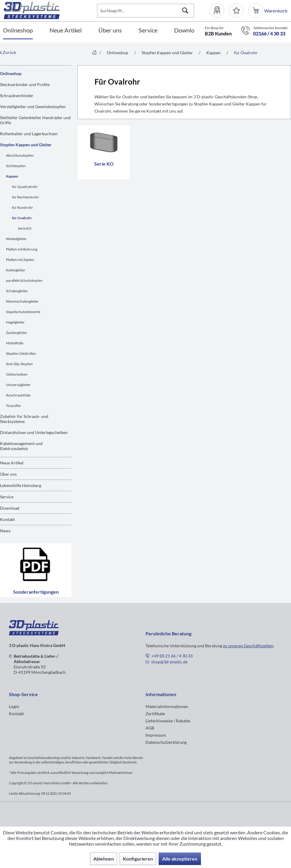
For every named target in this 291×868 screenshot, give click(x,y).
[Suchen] (185, 11)
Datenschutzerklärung (166, 742)
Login (14, 706)
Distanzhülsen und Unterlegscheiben (34, 432)
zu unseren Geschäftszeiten (248, 646)
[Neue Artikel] (66, 31)
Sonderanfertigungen (36, 570)
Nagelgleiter (15, 322)
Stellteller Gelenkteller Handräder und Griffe (35, 120)
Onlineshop (11, 73)
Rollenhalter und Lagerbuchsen (29, 134)
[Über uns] (110, 31)
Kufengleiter (16, 270)
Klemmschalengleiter (22, 301)
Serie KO (25, 228)
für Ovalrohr (22, 218)
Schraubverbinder (17, 95)
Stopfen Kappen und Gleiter (26, 145)
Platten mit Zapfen (20, 260)
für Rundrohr (23, 207)
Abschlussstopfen (20, 155)
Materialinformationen (167, 706)
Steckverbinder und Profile (25, 84)
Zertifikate (155, 714)
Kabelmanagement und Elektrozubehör (21, 446)
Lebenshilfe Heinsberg (21, 485)
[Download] (187, 31)
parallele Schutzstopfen (24, 280)
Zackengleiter (17, 333)
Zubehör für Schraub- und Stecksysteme (24, 419)
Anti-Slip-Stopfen (19, 364)
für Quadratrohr (25, 187)
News (5, 531)
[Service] (148, 31)
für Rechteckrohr (25, 197)
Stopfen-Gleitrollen (21, 353)
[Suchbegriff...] (145, 11)
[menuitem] (219, 11)
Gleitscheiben (17, 374)
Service (7, 497)
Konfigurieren (138, 859)
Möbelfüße (15, 343)
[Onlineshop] (18, 31)
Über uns (8, 474)
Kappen (12, 176)
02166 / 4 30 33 (269, 34)
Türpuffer (14, 406)
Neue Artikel (12, 463)
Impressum (156, 735)
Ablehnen (104, 859)
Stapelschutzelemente (23, 312)
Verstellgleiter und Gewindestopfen (33, 106)
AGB (150, 728)
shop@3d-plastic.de (169, 662)
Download (10, 508)
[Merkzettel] (236, 11)
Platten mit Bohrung (22, 249)
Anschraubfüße (18, 395)
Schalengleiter (17, 291)
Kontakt (7, 519)
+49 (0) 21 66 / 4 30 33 (172, 656)
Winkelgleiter (16, 239)
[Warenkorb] (256, 11)
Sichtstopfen (16, 166)
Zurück (8, 52)
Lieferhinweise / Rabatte (168, 721)
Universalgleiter (18, 385)
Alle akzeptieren (180, 859)
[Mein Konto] (219, 11)
